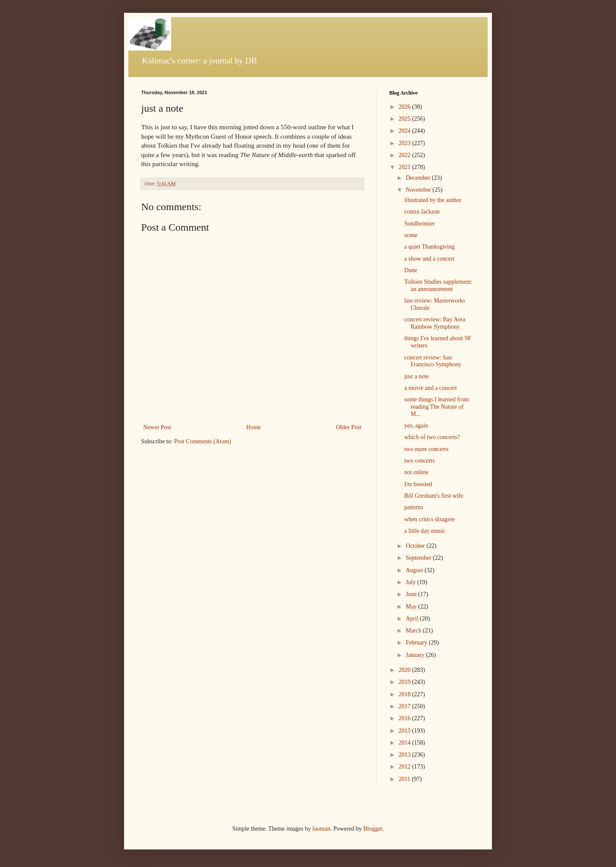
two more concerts (426, 449)
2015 (406, 731)
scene (411, 235)
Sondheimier (420, 224)
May (412, 607)
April (413, 619)
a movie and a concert (431, 388)
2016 (406, 718)
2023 (406, 143)
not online (416, 472)
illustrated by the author (433, 200)
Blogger (373, 829)
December (419, 178)
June (412, 594)
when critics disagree (429, 519)
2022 (406, 155)
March (414, 631)
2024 (406, 131)
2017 (406, 706)
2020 (406, 670)
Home (254, 427)
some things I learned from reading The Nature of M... (437, 407)
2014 (406, 743)
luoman (321, 829)
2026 (406, 107)
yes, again (416, 426)
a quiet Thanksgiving (429, 247)
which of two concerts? (432, 437)
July (411, 582)
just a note (417, 376)
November (419, 190)
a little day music (425, 531)
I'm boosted (418, 484)
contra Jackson (422, 212)
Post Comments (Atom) (203, 441)
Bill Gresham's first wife (434, 496)
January (416, 655)
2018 (406, 694)
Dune (411, 270)
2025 (406, 119)
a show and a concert (429, 259)
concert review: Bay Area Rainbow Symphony (435, 323)
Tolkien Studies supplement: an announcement (438, 285)
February (417, 643)
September (419, 558)
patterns (414, 507)
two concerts (419, 461)
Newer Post (157, 427)
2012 (406, 767)
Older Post (349, 427)
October (416, 546)
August (415, 570)
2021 (406, 167)
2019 (406, 682)
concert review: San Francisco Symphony (433, 361)
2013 (406, 755)
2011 (405, 779)
